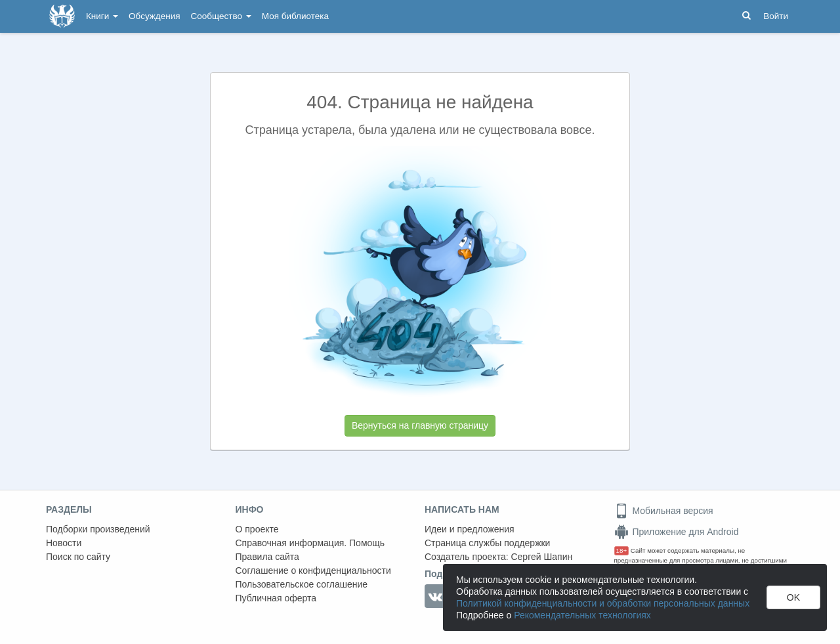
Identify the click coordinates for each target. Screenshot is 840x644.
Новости (64, 543)
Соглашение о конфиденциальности (313, 570)
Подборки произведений (98, 529)
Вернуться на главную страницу (420, 425)
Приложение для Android (677, 532)
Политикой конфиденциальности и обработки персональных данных (603, 603)
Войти (776, 16)
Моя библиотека (295, 16)
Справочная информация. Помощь (310, 543)
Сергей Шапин (541, 557)
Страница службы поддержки (487, 543)
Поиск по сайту (78, 557)
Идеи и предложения (470, 529)
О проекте (257, 529)
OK (793, 597)
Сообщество (221, 16)
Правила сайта (267, 557)
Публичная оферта (276, 598)
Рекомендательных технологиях (582, 615)
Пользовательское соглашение (302, 584)
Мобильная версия (664, 511)
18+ (622, 550)
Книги (102, 16)
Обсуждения (154, 16)
